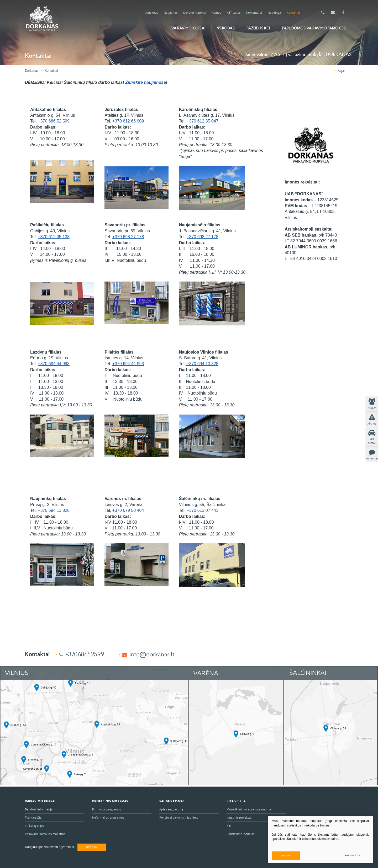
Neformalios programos (108, 817)
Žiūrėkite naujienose (146, 82)
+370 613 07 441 (203, 510)
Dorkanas (32, 71)
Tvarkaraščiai (34, 817)
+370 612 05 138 (54, 237)
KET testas (234, 12)
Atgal (339, 71)
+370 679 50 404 (128, 510)
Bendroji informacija (39, 809)
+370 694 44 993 (54, 364)
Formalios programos (107, 809)
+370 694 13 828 (202, 364)
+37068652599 (85, 654)
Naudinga (274, 12)
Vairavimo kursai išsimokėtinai (46, 834)
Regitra (92, 847)
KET (229, 826)
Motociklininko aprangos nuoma (249, 809)
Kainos (216, 12)
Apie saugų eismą (172, 809)
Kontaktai (293, 12)
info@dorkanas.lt (152, 654)
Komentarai (254, 12)
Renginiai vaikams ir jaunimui (179, 817)
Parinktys (352, 855)
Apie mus (152, 12)
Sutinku (286, 855)
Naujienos (171, 12)
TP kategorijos (35, 826)
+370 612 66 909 (128, 121)
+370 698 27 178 (128, 237)
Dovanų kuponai (195, 12)
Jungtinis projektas (239, 817)
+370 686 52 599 (53, 121)
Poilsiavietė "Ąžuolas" (241, 834)
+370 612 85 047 (202, 121)
